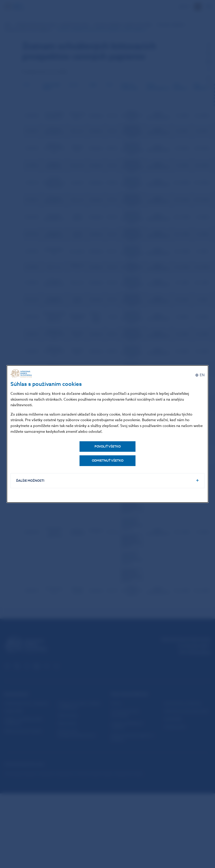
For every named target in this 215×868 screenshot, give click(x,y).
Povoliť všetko (108, 447)
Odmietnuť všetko (108, 461)
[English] (200, 375)
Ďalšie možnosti (30, 481)
